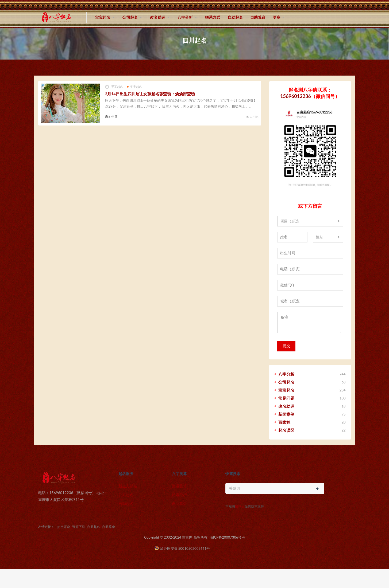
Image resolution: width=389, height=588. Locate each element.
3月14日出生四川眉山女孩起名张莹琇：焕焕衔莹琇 (150, 94)
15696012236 (296, 96)
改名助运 (158, 17)
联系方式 (213, 17)
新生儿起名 (128, 486)
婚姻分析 (179, 495)
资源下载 (79, 527)
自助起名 (235, 17)
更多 (277, 17)
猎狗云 (240, 506)
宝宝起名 (103, 17)
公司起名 (130, 17)
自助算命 (258, 17)
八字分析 (185, 17)
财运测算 (179, 486)
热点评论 (64, 527)
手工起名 (114, 87)
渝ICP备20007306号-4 (227, 537)
